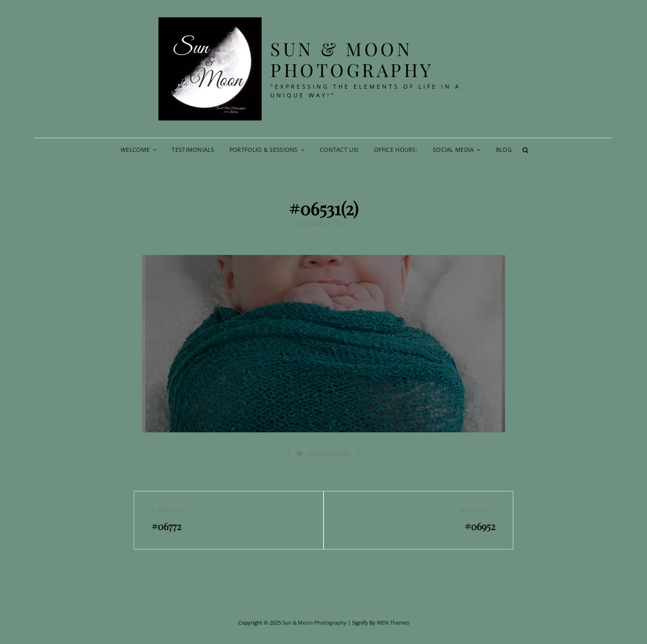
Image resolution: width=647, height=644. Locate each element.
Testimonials (193, 150)
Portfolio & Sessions (264, 150)
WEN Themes (393, 623)
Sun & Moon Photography (352, 59)
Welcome (135, 150)
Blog (504, 150)
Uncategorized (329, 453)
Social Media (453, 150)
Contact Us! (339, 150)
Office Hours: (396, 150)
